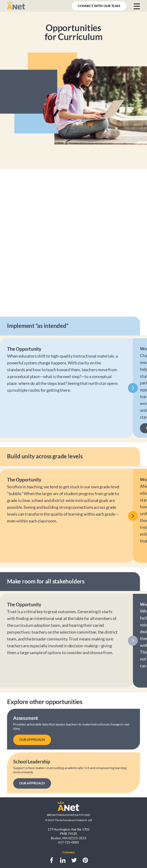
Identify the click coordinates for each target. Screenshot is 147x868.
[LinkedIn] (63, 860)
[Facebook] (52, 860)
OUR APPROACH (32, 740)
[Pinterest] (85, 860)
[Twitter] (74, 860)
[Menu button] (137, 6)
